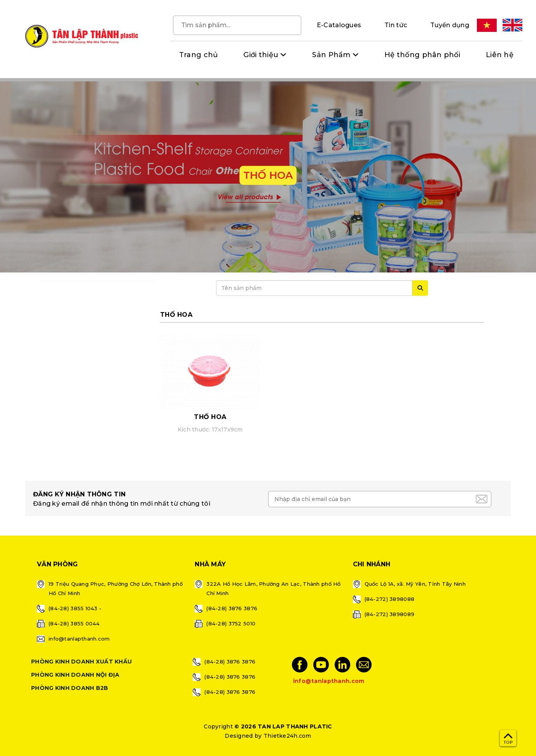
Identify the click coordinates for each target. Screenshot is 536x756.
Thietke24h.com (287, 736)
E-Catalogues (339, 25)
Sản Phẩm (331, 55)
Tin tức (396, 25)
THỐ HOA (210, 417)
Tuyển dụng (450, 25)
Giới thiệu (261, 55)
